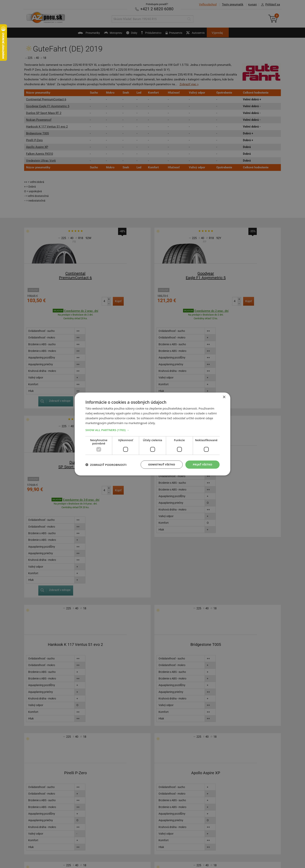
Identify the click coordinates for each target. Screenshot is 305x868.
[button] (152, 430)
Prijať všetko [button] (202, 464)
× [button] (224, 397)
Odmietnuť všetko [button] (159, 464)
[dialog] (152, 434)
